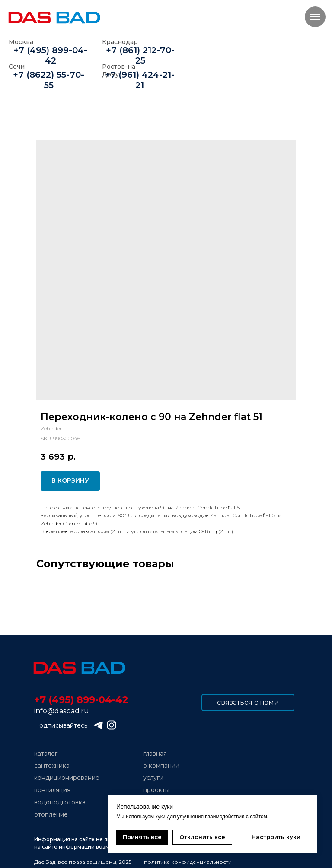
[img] (79, 668)
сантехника (52, 766)
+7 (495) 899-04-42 (50, 55)
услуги (153, 778)
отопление (51, 814)
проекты (156, 790)
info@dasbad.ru (62, 711)
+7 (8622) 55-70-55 (49, 80)
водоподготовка (60, 802)
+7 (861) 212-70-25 (140, 55)
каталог (46, 754)
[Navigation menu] (315, 17)
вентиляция (52, 790)
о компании (161, 766)
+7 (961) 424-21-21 (140, 80)
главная (155, 754)
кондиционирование (67, 778)
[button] (248, 703)
